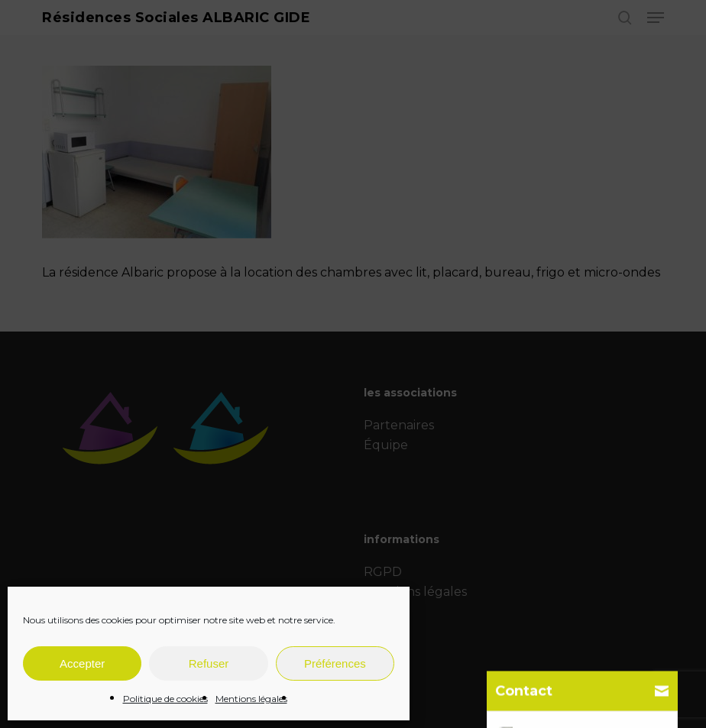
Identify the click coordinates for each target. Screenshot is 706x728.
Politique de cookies (165, 699)
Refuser (209, 663)
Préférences (335, 663)
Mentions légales (251, 699)
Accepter (82, 663)
